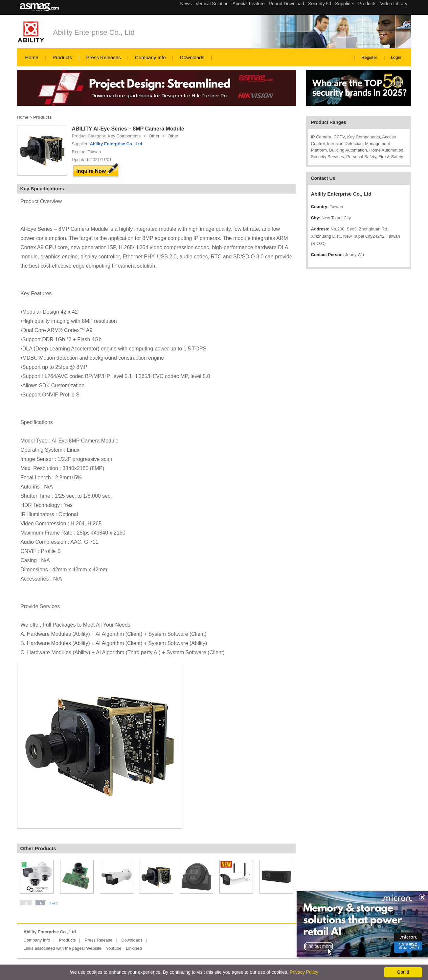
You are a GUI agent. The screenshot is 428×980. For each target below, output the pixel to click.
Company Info (150, 57)
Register (369, 57)
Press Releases (104, 57)
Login (396, 57)
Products (62, 57)
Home (32, 57)
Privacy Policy (304, 972)
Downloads (192, 57)
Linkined (134, 948)
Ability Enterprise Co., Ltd (94, 32)
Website (94, 948)
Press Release (99, 940)
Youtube (113, 948)
